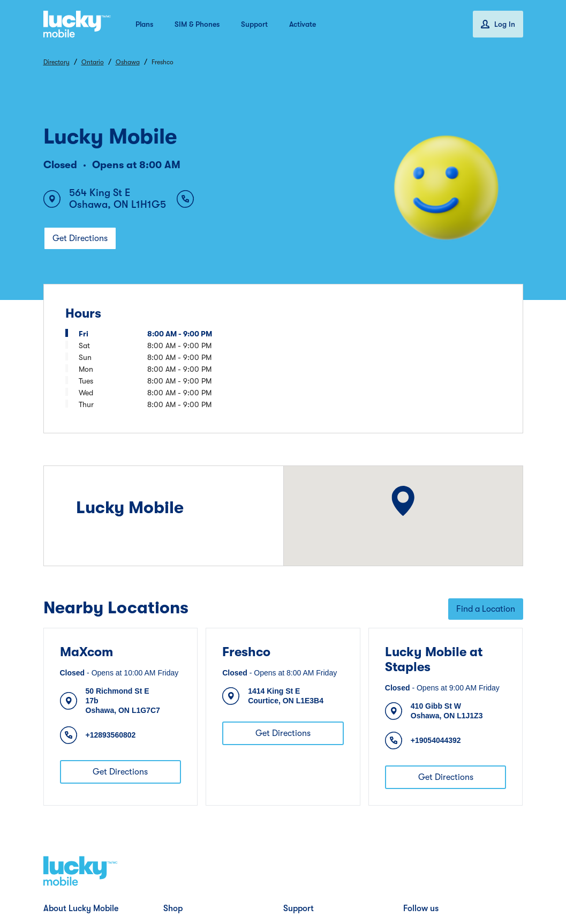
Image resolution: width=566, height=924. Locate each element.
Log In (498, 24)
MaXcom (86, 652)
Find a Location (486, 609)
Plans (144, 24)
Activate (303, 24)
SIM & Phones (197, 24)
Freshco (246, 652)
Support (254, 24)
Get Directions (80, 238)
